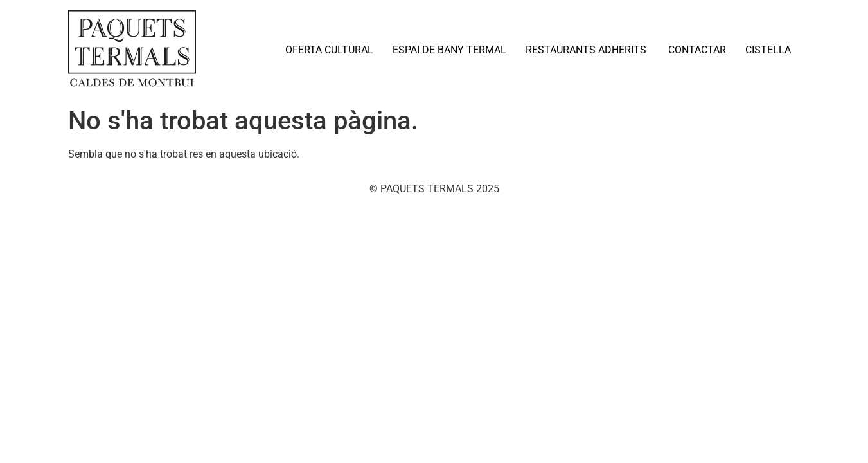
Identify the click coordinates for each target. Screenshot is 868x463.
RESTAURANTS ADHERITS (587, 50)
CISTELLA (768, 50)
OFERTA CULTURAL (329, 50)
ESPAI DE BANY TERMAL (449, 50)
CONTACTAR (697, 50)
